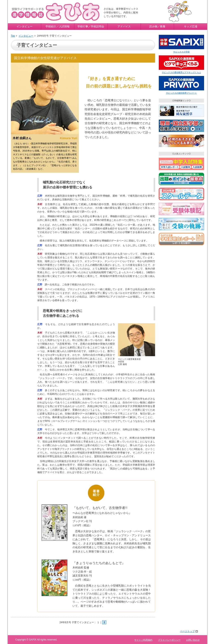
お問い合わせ (193, 640)
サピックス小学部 (181, 52)
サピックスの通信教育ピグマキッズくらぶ (181, 72)
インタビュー (25, 26)
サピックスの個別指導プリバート (181, 93)
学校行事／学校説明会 (91, 26)
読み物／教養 (157, 26)
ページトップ (187, 631)
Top (13, 36)
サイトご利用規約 (143, 640)
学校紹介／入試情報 (58, 26)
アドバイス (124, 26)
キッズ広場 (191, 26)
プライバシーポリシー (169, 640)
